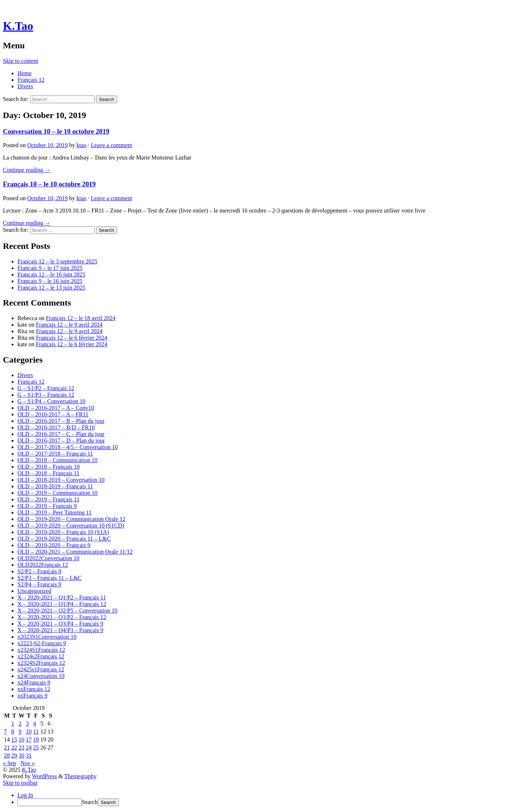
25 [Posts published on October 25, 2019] (36, 748)
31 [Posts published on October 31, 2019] (29, 756)
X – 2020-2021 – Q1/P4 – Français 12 (62, 604)
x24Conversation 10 (41, 676)
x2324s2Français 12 (41, 656)
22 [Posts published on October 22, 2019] (14, 748)
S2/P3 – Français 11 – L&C (50, 578)
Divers (25, 86)
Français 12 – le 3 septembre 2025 (57, 261)
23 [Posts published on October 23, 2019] (21, 748)
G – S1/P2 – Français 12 (46, 388)
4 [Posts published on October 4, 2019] (35, 724)
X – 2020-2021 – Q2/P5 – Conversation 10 (67, 611)
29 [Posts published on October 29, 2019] (14, 756)
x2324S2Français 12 (41, 663)
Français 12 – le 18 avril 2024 (81, 318)
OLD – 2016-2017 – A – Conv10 (56, 408)
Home (25, 73)
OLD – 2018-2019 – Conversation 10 (61, 480)
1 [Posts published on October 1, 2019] (13, 724)
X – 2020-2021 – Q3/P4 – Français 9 (60, 624)
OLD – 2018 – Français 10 (49, 467)
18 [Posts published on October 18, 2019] (36, 740)
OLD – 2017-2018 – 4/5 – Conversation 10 (68, 447)
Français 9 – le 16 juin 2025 (50, 281)
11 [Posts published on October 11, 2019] (36, 732)
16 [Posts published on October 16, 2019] (21, 740)
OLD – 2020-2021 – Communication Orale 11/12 (75, 552)
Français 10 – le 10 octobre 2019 (49, 184)
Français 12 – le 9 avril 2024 (69, 325)
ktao (81, 145)
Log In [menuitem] (25, 795)
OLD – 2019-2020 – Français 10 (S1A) (63, 532)
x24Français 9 (34, 682)
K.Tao (18, 26)
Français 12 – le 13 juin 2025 (51, 288)
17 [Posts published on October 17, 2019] (29, 740)
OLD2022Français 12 (43, 565)
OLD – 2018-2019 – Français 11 (55, 486)
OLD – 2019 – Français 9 (47, 506)
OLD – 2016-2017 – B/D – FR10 (56, 427)
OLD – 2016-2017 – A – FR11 (53, 414)
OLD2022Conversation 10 (48, 558)
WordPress (45, 776)
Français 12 (31, 80)
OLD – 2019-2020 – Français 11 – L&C (64, 539)
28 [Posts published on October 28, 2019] (7, 756)
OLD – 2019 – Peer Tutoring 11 (55, 512)
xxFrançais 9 (32, 696)
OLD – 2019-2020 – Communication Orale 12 (71, 519)
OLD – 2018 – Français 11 (49, 473)
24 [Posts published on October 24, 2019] (29, 748)
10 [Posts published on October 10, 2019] (29, 732)
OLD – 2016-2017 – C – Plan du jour (61, 434)
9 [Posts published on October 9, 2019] (20, 732)
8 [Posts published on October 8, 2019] (13, 732)
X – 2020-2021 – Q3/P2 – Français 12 (62, 617)
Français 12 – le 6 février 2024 (72, 338)
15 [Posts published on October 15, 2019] (14, 740)
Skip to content (21, 61)
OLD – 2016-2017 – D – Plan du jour (61, 441)
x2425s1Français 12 (41, 669)
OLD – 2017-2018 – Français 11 (55, 454)
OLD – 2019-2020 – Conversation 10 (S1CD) (71, 526)
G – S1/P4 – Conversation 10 (51, 401)
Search (90, 802)
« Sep (9, 763)
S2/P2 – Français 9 (39, 571)
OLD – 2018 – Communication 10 (57, 460)
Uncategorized (34, 591)
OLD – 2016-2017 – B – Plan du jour (61, 421)
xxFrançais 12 (34, 689)
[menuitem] (273, 802)
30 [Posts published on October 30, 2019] (21, 756)
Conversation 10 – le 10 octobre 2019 (56, 131)
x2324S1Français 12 (41, 650)
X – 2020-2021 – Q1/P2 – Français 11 (62, 597)
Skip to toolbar (20, 783)
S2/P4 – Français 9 (39, 584)
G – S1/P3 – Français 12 (46, 395)
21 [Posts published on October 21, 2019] (7, 748)
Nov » (28, 763)
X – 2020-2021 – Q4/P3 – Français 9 (60, 630)
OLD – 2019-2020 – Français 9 (54, 545)
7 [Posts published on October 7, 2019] (5, 732)
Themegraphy (81, 776)
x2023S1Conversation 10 (47, 637)
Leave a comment (112, 145)
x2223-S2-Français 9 (42, 643)
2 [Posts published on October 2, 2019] (20, 724)
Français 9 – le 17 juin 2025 (50, 268)
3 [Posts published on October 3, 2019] (27, 724)
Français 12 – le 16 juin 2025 (51, 274)
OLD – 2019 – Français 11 (49, 499)
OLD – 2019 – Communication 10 (57, 493)
